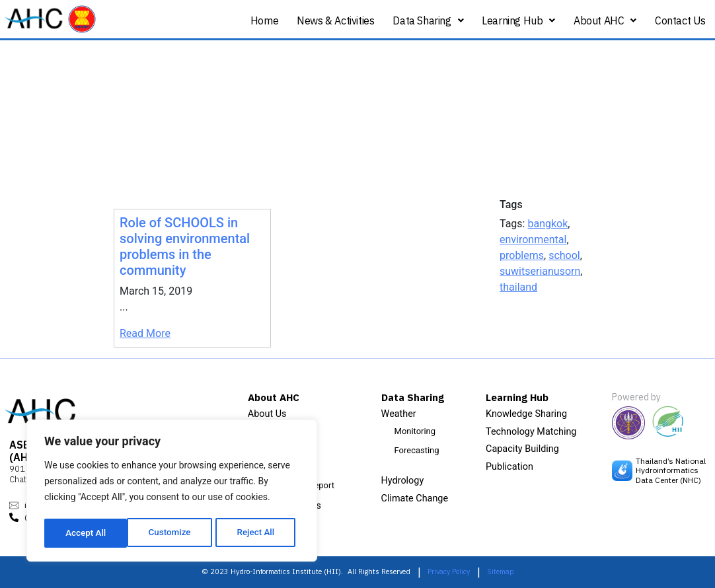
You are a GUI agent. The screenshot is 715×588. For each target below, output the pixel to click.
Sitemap (501, 571)
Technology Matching (531, 432)
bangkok (547, 224)
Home (264, 20)
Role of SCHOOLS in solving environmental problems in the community (185, 246)
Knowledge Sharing (526, 414)
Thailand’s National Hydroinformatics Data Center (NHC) (671, 470)
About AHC (605, 20)
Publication (509, 467)
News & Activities (335, 20)
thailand (518, 287)
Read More (145, 333)
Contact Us (680, 20)
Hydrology (403, 481)
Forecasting (417, 450)
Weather (399, 414)
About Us (267, 414)
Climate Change (415, 498)
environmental (533, 239)
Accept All (258, 533)
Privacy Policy (449, 571)
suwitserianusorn (540, 271)
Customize (86, 533)
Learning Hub (518, 20)
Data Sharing (428, 20)
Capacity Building (522, 449)
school (564, 255)
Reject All (173, 533)
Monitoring (415, 431)
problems (522, 255)
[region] (172, 492)
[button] (428, 21)
